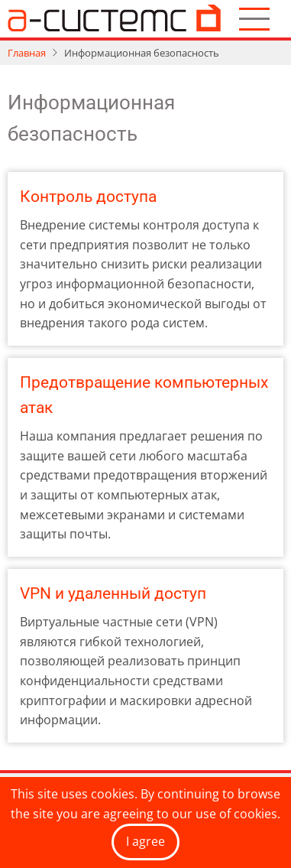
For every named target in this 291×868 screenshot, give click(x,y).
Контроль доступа (88, 197)
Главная (27, 53)
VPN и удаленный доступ (113, 593)
